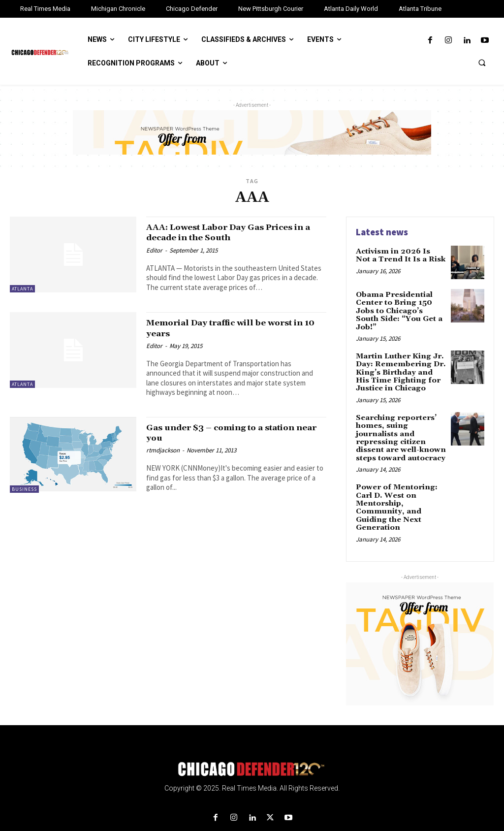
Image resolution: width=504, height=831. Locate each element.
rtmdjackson (163, 450)
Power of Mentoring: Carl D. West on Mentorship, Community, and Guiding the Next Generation (394, 483)
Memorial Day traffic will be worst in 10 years (231, 328)
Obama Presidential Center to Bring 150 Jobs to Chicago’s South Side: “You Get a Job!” (400, 306)
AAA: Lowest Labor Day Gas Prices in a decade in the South (232, 232)
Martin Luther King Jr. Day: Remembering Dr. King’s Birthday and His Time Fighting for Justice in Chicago (400, 361)
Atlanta (22, 289)
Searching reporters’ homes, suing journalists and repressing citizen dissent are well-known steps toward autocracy (401, 420)
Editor (154, 250)
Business (24, 489)
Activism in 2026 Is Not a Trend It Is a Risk (398, 255)
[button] (482, 63)
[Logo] (252, 743)
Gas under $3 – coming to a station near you (233, 432)
